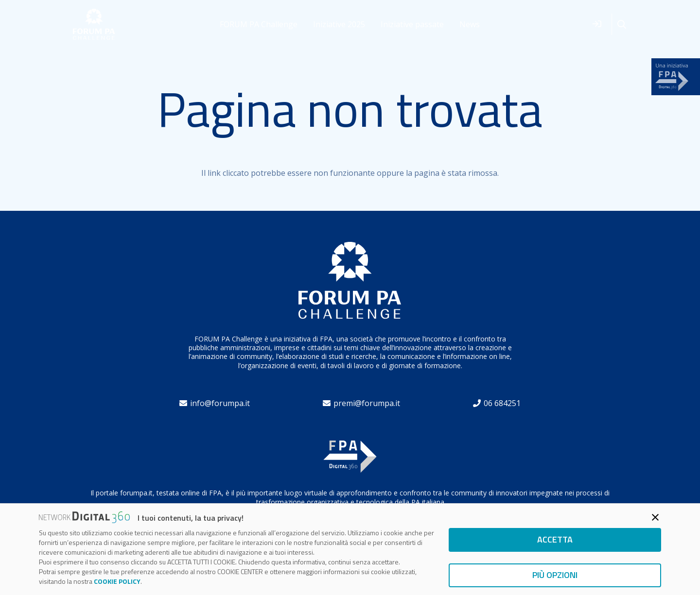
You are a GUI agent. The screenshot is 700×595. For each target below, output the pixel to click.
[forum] (94, 25)
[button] (622, 25)
